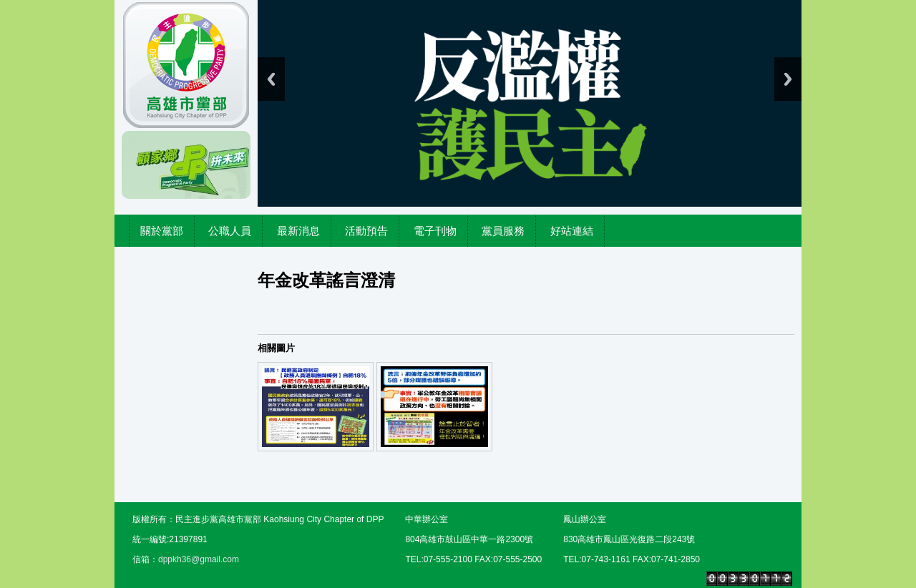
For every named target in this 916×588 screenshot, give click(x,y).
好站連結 (572, 231)
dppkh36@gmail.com (199, 559)
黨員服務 (503, 231)
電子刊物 (435, 231)
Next (788, 79)
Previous (271, 79)
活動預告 (366, 231)
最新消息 (298, 231)
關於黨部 (162, 231)
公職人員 (230, 231)
